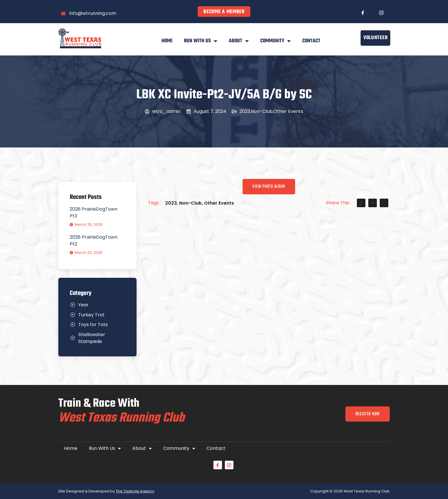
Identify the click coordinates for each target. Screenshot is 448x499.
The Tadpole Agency (135, 491)
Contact (311, 41)
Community (276, 41)
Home (167, 41)
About (239, 41)
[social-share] (361, 203)
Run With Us (201, 41)
